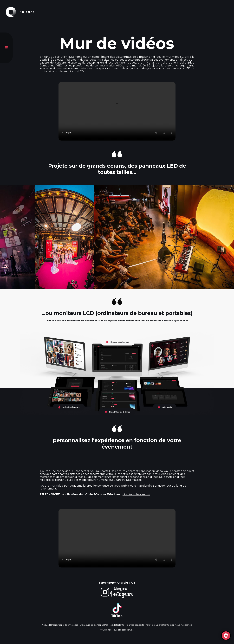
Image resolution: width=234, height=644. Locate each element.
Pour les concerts (135, 625)
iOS (133, 583)
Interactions (57, 625)
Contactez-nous (172, 625)
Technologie (72, 625)
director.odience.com (136, 494)
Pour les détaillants (114, 625)
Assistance (187, 625)
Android (122, 583)
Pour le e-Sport (154, 625)
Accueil (46, 625)
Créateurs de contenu (91, 625)
